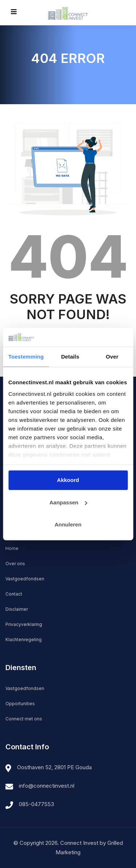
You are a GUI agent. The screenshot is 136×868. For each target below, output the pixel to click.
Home (12, 548)
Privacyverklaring (24, 624)
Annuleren (68, 524)
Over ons (15, 564)
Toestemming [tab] (26, 357)
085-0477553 (36, 804)
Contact (14, 594)
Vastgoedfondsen (25, 579)
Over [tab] (112, 357)
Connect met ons (24, 719)
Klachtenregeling (24, 640)
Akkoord (68, 480)
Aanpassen (68, 502)
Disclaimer (17, 609)
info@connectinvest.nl (47, 786)
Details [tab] (70, 357)
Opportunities (20, 704)
